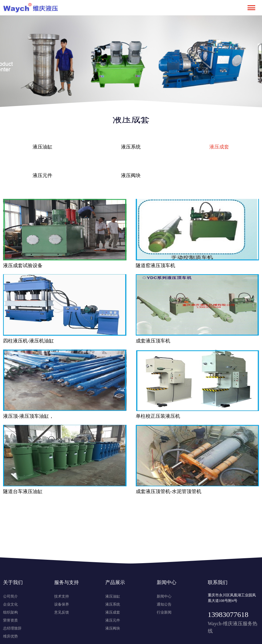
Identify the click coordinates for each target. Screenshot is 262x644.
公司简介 (10, 596)
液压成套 (219, 147)
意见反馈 (62, 612)
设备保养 (62, 604)
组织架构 (10, 612)
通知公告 (164, 604)
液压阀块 (131, 175)
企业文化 (10, 604)
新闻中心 (164, 596)
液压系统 (131, 147)
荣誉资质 (10, 620)
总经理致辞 (12, 628)
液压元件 (42, 175)
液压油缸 (42, 147)
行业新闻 (164, 612)
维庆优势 (10, 636)
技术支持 (62, 596)
